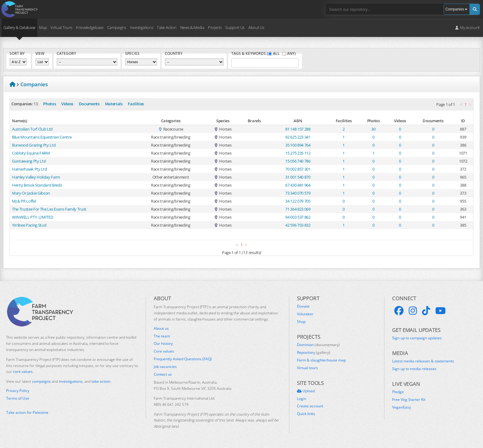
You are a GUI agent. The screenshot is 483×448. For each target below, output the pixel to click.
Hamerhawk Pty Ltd (29, 169)
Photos (49, 104)
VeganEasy (402, 407)
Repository (314, 353)
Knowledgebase (90, 27)
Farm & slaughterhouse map (321, 360)
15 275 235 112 (298, 153)
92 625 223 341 (298, 137)
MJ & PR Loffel (24, 201)
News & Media (192, 27)
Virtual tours (307, 368)
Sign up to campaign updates (417, 338)
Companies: (22, 104)
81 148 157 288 (298, 129)
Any (291, 53)
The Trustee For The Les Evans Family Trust (49, 209)
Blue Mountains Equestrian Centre (42, 137)
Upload (306, 391)
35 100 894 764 (298, 145)
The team (162, 336)
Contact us (163, 374)
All (276, 53)
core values (23, 371)
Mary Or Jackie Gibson (31, 193)
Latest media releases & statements (423, 361)
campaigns (41, 381)
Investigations (142, 27)
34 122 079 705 (298, 201)
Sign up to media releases (414, 369)
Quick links (306, 414)
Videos (67, 104)
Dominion (318, 345)
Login (302, 399)
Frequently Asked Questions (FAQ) (183, 359)
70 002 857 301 (298, 169)
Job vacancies (165, 367)
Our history (163, 344)
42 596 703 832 (298, 225)
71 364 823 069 (298, 209)
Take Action (166, 27)
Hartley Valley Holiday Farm (36, 177)
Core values (164, 351)
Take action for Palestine (27, 412)
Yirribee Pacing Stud (29, 225)
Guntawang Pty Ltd (29, 161)
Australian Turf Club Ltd (32, 129)
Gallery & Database (19, 27)
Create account (310, 406)
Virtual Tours (61, 27)
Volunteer (305, 314)
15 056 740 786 (298, 161)
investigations (71, 381)
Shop (301, 322)
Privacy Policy (18, 391)
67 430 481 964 (298, 185)
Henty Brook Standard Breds (37, 185)
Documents (89, 104)
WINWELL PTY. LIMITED (32, 217)
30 (373, 129)
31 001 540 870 (298, 177)
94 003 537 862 (298, 217)
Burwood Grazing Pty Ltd (34, 145)
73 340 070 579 (298, 193)
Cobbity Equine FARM (31, 153)
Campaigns (117, 27)
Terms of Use (18, 398)
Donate (303, 306)
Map (43, 27)
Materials (114, 104)
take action (101, 381)
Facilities (136, 104)
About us (161, 329)
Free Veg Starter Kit (409, 400)
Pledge (398, 392)
